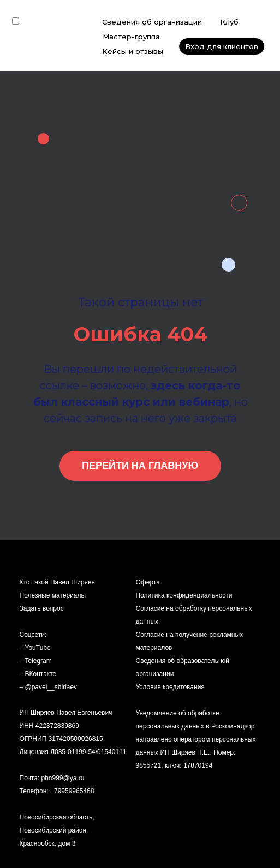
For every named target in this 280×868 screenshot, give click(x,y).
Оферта (148, 582)
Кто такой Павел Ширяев (57, 582)
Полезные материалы (53, 595)
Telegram (38, 661)
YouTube (38, 648)
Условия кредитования (170, 687)
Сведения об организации (152, 22)
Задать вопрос (42, 608)
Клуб (229, 22)
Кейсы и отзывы (133, 51)
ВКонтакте (41, 674)
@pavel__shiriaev (51, 687)
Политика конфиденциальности (184, 595)
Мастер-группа (131, 37)
